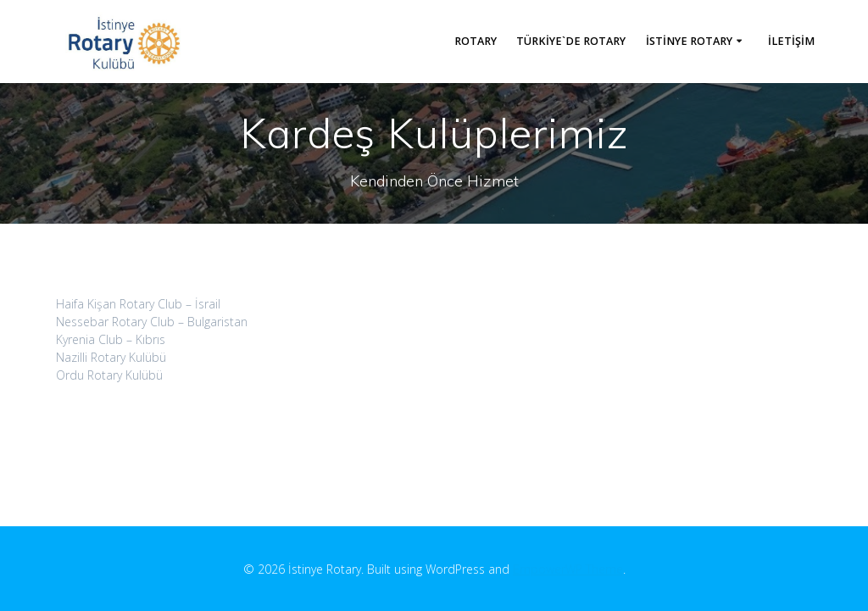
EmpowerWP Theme (568, 569)
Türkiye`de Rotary (571, 41)
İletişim (791, 41)
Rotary (476, 41)
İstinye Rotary (689, 41)
